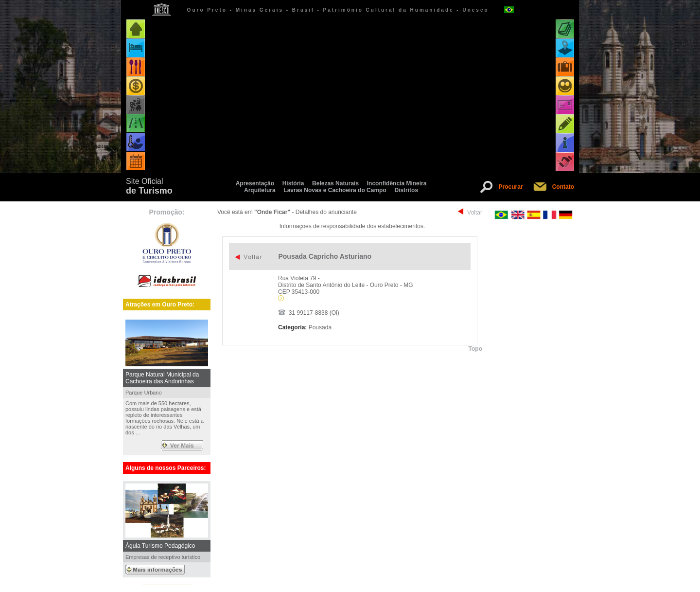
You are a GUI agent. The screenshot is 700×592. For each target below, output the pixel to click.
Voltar (475, 213)
